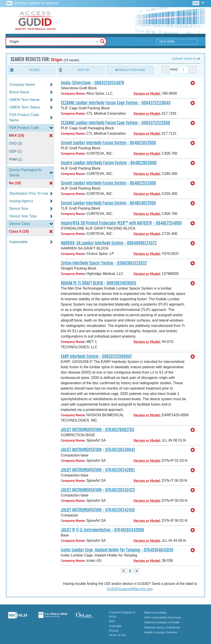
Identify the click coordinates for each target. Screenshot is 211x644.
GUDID (36, 20)
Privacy (114, 631)
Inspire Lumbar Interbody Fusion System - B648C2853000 (109, 163)
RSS (112, 621)
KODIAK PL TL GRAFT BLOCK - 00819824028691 (99, 283)
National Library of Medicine (37, 3)
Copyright (115, 626)
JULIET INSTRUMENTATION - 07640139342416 (98, 510)
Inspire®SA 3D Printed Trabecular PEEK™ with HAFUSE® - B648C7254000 (121, 223)
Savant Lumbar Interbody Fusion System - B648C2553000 (108, 183)
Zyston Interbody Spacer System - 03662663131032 (104, 263)
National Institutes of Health (162, 622)
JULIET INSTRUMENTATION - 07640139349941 (98, 450)
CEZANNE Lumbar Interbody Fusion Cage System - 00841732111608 (115, 123)
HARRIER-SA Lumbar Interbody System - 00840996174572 (109, 243)
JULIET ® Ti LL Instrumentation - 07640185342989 (103, 530)
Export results (184, 59)
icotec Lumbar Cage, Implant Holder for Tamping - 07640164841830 (117, 550)
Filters (34, 70)
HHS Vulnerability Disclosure (163, 617)
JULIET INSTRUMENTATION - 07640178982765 (98, 430)
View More (167, 42)
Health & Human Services (161, 632)
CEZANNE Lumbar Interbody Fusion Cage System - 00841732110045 (116, 103)
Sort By (84, 70)
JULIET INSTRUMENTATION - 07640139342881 (98, 470)
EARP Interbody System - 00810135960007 (96, 356)
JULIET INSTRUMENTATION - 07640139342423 (98, 490)
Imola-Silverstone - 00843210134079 (93, 83)
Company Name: (73, 93)
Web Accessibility (155, 613)
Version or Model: (147, 93)
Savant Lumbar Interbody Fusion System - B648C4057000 (108, 203)
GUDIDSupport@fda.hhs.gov (130, 589)
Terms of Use (118, 635)
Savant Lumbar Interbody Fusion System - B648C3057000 (108, 143)
